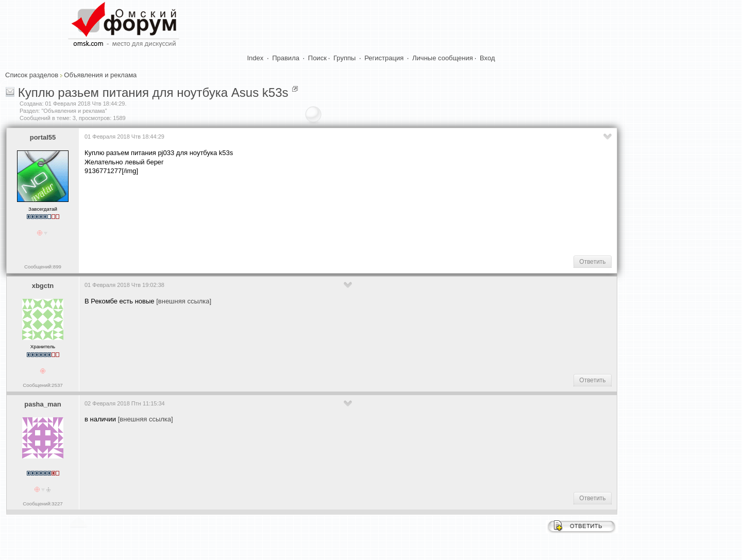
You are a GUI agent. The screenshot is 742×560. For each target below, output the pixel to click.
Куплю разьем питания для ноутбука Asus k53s (153, 92)
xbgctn (43, 286)
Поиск (317, 58)
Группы (344, 58)
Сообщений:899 (43, 267)
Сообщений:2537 (43, 385)
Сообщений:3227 (43, 504)
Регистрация (384, 58)
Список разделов (32, 75)
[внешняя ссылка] (184, 301)
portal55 (43, 137)
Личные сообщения (443, 58)
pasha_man (43, 404)
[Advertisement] (272, 214)
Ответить (592, 262)
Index (256, 58)
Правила (286, 58)
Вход (487, 58)
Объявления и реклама (100, 75)
